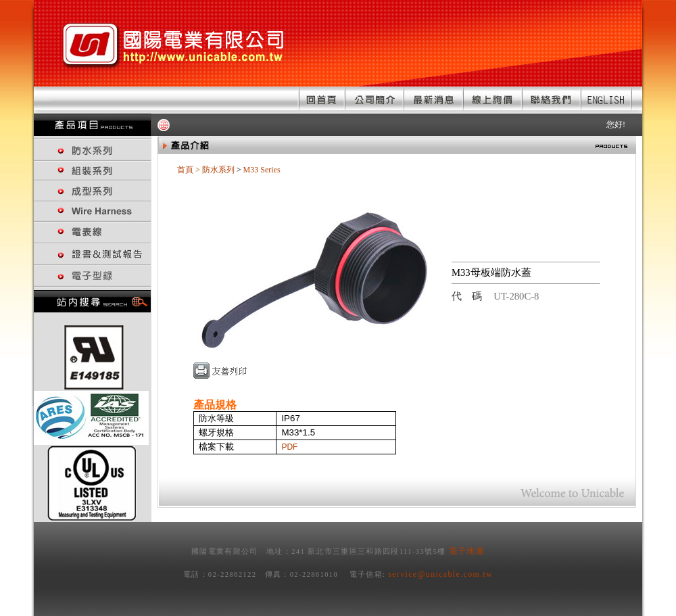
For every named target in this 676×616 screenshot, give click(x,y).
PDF (289, 447)
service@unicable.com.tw (440, 574)
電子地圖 (467, 551)
